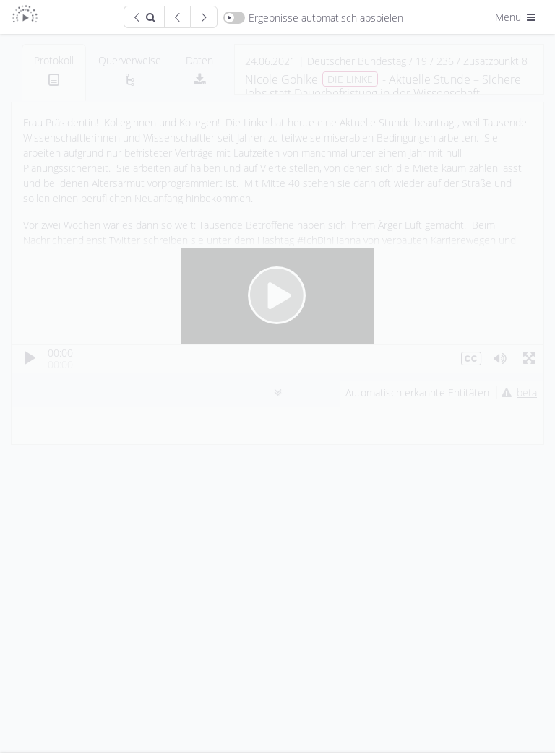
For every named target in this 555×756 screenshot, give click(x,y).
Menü (517, 17)
